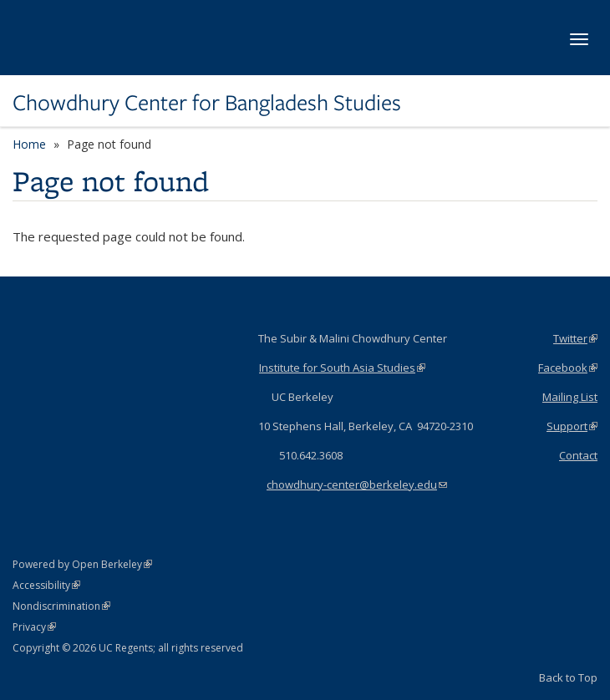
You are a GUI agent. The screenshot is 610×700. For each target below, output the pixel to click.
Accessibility (46, 585)
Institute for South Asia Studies (342, 368)
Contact (578, 455)
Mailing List (570, 397)
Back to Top (568, 677)
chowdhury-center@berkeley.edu (357, 484)
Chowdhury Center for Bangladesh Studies (207, 103)
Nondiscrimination (61, 606)
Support (572, 426)
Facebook (568, 368)
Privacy (34, 627)
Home (29, 144)
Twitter (575, 338)
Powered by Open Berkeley (82, 564)
